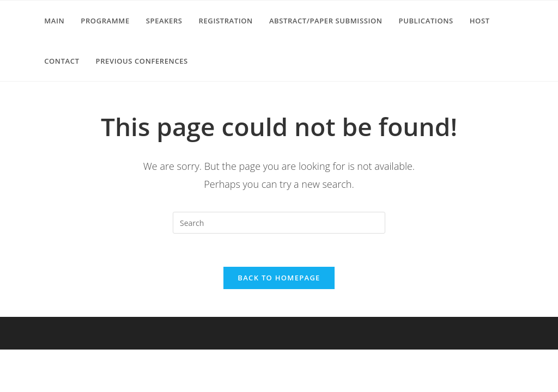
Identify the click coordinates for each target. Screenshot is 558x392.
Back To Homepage (279, 278)
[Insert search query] (279, 223)
